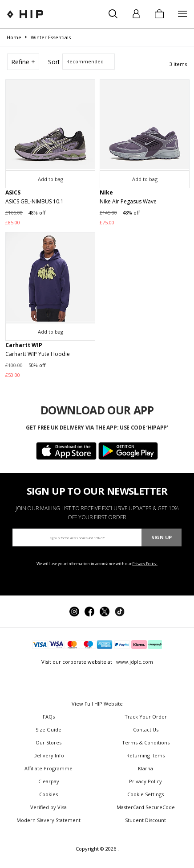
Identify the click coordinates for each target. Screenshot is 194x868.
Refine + (23, 62)
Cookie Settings (145, 794)
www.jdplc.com (134, 662)
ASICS (13, 192)
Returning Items (145, 755)
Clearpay (49, 781)
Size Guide (48, 730)
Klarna (145, 768)
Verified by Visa (48, 807)
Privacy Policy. (145, 564)
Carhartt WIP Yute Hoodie (38, 354)
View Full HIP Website (97, 704)
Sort (54, 62)
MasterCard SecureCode (146, 807)
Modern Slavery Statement (48, 820)
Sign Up (162, 537)
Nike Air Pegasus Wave (128, 201)
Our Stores (48, 742)
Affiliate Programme (48, 768)
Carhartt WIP (24, 345)
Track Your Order (146, 717)
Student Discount (145, 820)
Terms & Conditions (146, 742)
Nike (106, 192)
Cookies (48, 794)
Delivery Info (49, 755)
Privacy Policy (145, 781)
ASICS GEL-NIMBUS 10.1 (34, 201)
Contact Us (146, 730)
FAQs (49, 717)
